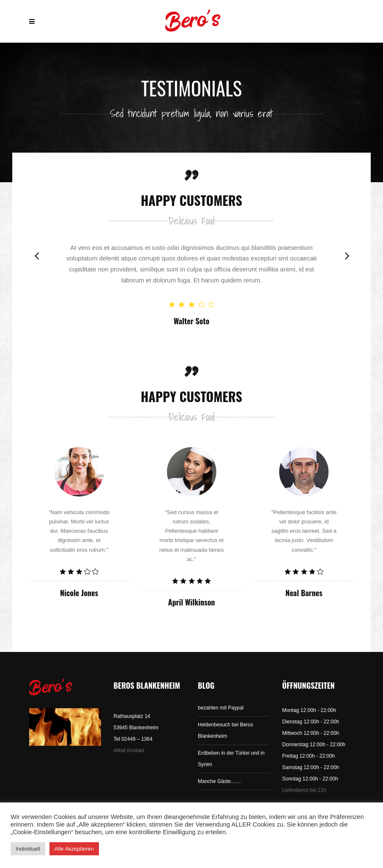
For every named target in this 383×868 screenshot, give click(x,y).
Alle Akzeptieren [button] (74, 849)
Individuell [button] (28, 849)
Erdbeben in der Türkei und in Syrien (231, 759)
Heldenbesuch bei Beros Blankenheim (226, 730)
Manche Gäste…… (219, 781)
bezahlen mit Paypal (221, 708)
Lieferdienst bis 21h (304, 790)
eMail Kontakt (129, 750)
